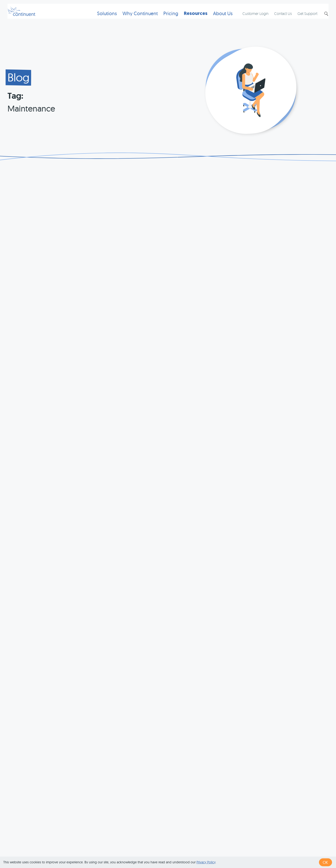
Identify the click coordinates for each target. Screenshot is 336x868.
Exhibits (264, 850)
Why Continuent (133, 20)
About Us (215, 20)
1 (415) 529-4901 (145, 850)
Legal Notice (241, 850)
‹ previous (153, 777)
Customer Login (251, 20)
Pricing (163, 20)
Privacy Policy (206, 862)
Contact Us (278, 20)
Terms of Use (175, 850)
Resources (188, 20)
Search (321, 20)
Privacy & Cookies (208, 850)
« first (134, 777)
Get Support (303, 20)
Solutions (100, 20)
